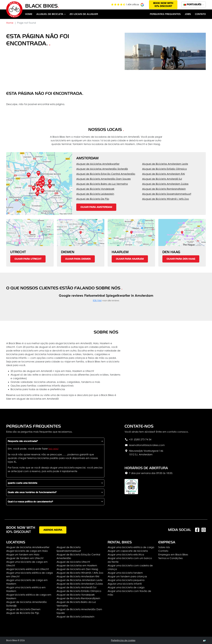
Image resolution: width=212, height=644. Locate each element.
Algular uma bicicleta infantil (125, 584)
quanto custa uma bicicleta (22, 483)
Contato (200, 14)
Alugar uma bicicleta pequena (126, 580)
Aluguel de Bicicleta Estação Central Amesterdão (106, 174)
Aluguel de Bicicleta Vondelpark (95, 189)
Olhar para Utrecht (28, 259)
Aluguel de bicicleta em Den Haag (77, 569)
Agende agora (53, 530)
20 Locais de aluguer (84, 14)
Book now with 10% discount (163, 5)
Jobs (188, 14)
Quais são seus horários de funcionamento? (32, 492)
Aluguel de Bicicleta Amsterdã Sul (162, 179)
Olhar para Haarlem (130, 259)
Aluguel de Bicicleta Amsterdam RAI (163, 174)
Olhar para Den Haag (181, 259)
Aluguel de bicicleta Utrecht (73, 562)
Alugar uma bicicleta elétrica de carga (131, 547)
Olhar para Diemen (78, 259)
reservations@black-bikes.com (145, 445)
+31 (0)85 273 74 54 (138, 440)
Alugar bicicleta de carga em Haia (27, 551)
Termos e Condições (170, 558)
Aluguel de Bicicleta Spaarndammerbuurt (167, 194)
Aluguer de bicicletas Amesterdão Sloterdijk (102, 169)
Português (193, 5)
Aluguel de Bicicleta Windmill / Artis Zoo (165, 199)
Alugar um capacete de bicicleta (128, 551)
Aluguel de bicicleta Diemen (23, 609)
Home (29, 14)
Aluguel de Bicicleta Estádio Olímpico (164, 169)
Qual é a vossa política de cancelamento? (30, 502)
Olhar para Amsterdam (96, 207)
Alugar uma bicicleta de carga (126, 587)
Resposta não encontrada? (23, 441)
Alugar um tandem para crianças (127, 576)
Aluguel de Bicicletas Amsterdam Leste (165, 164)
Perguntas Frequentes (165, 14)
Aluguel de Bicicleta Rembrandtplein (164, 189)
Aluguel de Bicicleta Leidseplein (95, 194)
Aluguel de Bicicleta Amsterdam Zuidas (165, 184)
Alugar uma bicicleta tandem (125, 573)
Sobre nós (164, 547)
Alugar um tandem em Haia (23, 555)
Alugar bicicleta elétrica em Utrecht (28, 569)
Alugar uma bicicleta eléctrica (126, 555)
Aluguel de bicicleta (50, 14)
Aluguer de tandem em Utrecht (25, 558)
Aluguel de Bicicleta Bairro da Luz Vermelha (102, 184)
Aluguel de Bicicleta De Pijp (93, 199)
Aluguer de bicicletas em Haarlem (77, 565)
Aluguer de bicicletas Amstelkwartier (98, 164)
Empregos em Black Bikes (173, 555)
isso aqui (53, 449)
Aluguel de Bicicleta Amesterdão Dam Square (103, 179)
